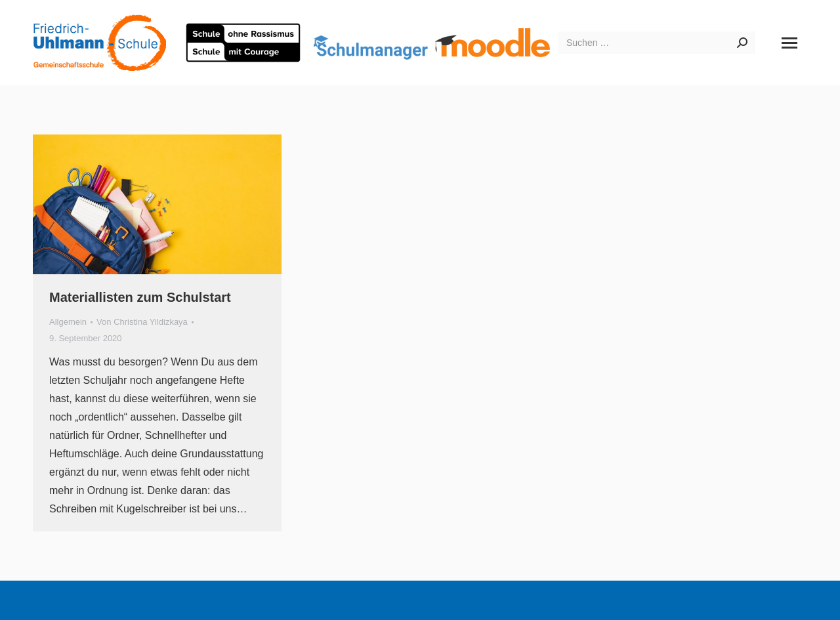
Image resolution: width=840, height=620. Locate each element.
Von (142, 322)
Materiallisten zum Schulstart (140, 297)
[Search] (657, 43)
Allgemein (68, 322)
